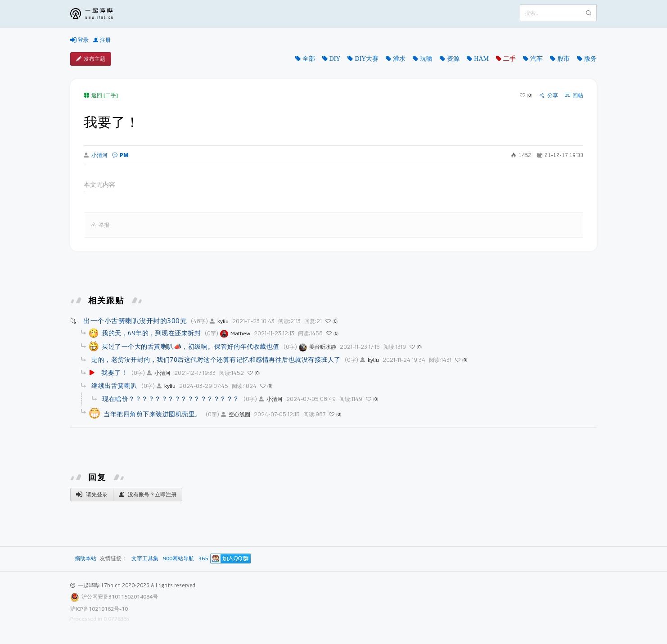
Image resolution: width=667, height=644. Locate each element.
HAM (481, 59)
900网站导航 (178, 559)
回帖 (574, 95)
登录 (79, 40)
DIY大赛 (367, 59)
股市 (563, 59)
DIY (335, 59)
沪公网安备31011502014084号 (120, 597)
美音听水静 (318, 347)
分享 (549, 95)
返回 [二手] (101, 95)
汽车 (536, 59)
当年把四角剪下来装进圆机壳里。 (153, 414)
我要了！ (114, 372)
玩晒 (426, 59)
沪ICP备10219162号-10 (99, 609)
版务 (590, 59)
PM (120, 155)
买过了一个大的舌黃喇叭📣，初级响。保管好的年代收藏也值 (191, 346)
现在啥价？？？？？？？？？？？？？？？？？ (171, 399)
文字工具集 (145, 559)
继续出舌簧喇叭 (114, 385)
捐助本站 (86, 558)
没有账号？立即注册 (148, 495)
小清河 (96, 155)
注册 (102, 40)
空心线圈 (236, 414)
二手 (509, 59)
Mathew (235, 333)
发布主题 (91, 59)
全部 (309, 59)
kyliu (219, 321)
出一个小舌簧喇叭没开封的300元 (135, 320)
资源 (453, 59)
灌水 (399, 59)
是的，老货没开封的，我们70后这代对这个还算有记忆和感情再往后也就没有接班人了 (216, 359)
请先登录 (92, 495)
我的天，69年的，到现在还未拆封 (151, 333)
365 (203, 559)
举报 (100, 225)
